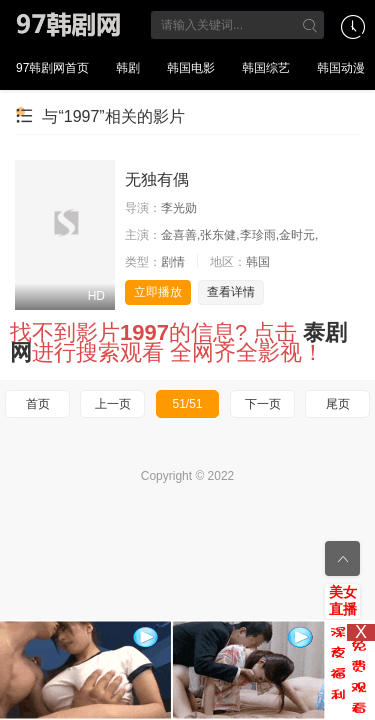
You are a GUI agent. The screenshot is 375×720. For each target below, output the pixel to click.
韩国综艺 (266, 68)
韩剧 (128, 68)
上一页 (113, 404)
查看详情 (231, 292)
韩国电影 (191, 68)
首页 (38, 404)
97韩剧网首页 (52, 68)
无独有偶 (157, 179)
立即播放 (158, 292)
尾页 (338, 404)
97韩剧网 (73, 25)
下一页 (263, 404)
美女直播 (343, 600)
